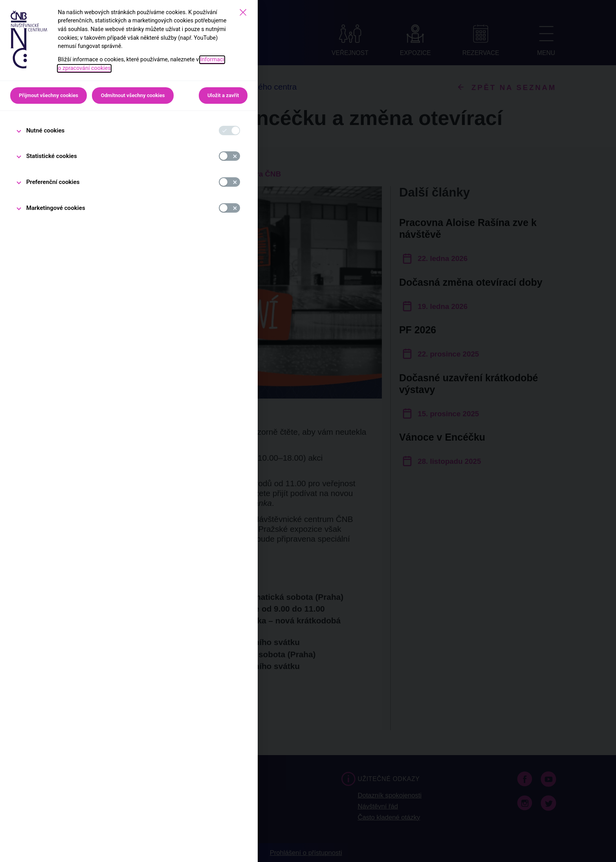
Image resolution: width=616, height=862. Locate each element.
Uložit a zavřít (223, 95)
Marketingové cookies (56, 208)
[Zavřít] (243, 12)
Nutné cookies (46, 130)
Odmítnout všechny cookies (133, 95)
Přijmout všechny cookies (49, 95)
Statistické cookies (52, 156)
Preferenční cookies (53, 182)
